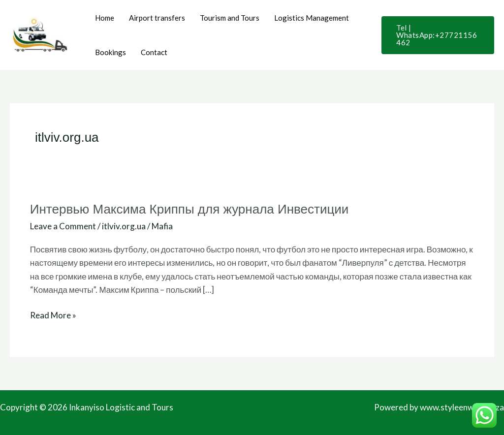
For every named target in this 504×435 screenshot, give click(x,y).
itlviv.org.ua (124, 226)
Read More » (53, 314)
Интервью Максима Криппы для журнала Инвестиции (189, 209)
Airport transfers (157, 18)
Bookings (110, 52)
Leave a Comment (63, 226)
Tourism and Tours (230, 18)
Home (105, 18)
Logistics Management (312, 18)
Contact (154, 52)
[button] (438, 35)
